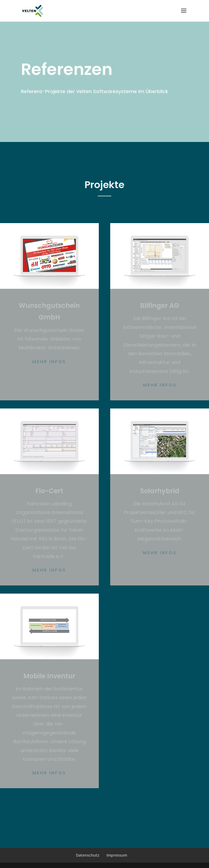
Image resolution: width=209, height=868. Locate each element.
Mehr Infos (49, 362)
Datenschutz (88, 855)
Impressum (117, 855)
